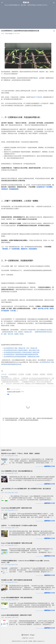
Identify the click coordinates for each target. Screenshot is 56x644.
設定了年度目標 (37, 97)
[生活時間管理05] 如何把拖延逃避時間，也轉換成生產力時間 (22, 357)
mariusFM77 (31, 638)
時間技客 (43, 374)
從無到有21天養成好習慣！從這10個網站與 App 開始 (36, 330)
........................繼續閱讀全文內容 (45, 466)
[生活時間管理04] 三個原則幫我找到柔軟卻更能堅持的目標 (21, 354)
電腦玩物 (26, 2)
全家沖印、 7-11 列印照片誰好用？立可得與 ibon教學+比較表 (19, 526)
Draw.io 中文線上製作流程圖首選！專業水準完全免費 (17, 543)
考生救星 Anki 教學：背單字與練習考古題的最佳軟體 (17, 580)
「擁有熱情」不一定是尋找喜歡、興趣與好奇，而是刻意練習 (19, 249)
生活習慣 (21, 374)
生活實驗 (28, 374)
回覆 (8, 394)
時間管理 (50, 374)
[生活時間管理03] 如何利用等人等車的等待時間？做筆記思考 (22, 352)
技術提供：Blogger (28, 635)
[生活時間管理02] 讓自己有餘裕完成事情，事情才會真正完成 (22, 350)
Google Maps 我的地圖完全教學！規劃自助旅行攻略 (16, 508)
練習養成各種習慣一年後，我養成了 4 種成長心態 (17, 332)
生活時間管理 (13, 374)
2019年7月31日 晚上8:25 (15, 389)
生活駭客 (35, 374)
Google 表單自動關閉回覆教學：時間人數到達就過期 (17, 598)
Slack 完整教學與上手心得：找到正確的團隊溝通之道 (17, 471)
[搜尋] (54, 3)
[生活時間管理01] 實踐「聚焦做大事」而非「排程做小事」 (21, 348)
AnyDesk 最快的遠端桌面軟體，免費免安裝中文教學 (16, 615)
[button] (54, 31)
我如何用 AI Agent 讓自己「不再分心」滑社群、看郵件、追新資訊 (20, 453)
